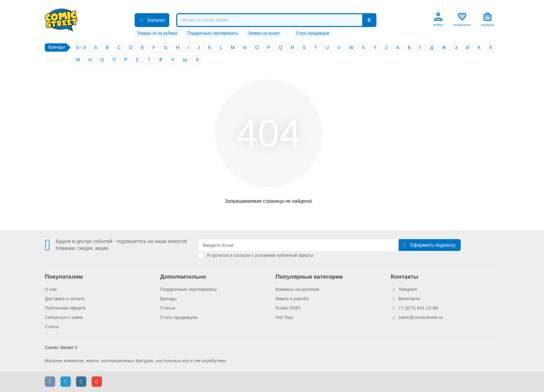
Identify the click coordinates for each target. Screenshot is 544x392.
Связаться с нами (64, 317)
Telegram (408, 289)
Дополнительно (183, 277)
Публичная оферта (65, 308)
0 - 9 (81, 47)
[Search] (276, 20)
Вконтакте (409, 299)
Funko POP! (288, 308)
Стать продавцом (313, 33)
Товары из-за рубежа (157, 33)
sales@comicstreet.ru (420, 317)
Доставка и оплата (65, 299)
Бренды (169, 299)
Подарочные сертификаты (213, 33)
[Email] (299, 245)
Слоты (52, 327)
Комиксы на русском (297, 289)
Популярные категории (309, 277)
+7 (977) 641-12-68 (418, 308)
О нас (51, 289)
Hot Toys (284, 317)
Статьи (168, 308)
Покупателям (64, 277)
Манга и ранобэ (292, 299)
